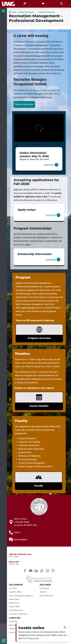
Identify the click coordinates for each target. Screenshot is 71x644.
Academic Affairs (15, 592)
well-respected (28, 308)
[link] (39, 159)
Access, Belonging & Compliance (21, 596)
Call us (15, 532)
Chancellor (13, 588)
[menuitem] (24, 589)
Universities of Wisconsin (18, 614)
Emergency (13, 621)
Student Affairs (14, 607)
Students (43, 592)
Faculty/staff (44, 588)
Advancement (14, 603)
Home (12, 12)
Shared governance (16, 610)
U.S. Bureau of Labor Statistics (43, 90)
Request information (24, 104)
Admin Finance (14, 599)
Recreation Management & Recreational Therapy (27, 12)
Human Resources (46, 596)
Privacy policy (33, 638)
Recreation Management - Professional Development (48, 12)
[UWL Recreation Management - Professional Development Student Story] (39, 128)
